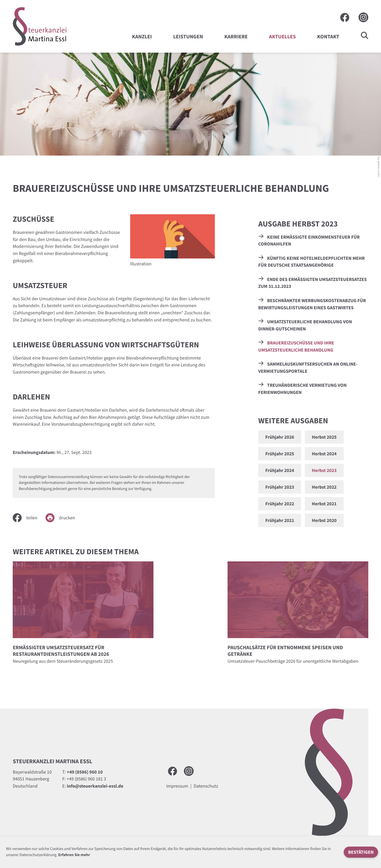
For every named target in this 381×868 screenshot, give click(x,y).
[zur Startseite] (40, 26)
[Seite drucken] (64, 518)
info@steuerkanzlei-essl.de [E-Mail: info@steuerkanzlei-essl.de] (95, 786)
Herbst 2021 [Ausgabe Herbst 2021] (324, 504)
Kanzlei (142, 37)
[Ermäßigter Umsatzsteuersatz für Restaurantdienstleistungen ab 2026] (83, 615)
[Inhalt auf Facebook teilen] (29, 518)
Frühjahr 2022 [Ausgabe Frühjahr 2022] (280, 504)
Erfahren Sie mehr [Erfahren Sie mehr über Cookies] (74, 855)
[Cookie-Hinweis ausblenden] (361, 852)
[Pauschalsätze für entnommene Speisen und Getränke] (298, 615)
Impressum (177, 786)
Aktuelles (282, 37)
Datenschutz (206, 786)
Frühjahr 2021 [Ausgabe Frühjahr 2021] (280, 520)
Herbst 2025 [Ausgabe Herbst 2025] (324, 437)
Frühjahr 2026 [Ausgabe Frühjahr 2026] (280, 437)
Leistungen (188, 37)
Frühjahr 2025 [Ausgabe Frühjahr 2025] (280, 454)
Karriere (236, 37)
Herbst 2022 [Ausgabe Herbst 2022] (324, 487)
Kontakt (328, 37)
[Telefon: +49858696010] (85, 772)
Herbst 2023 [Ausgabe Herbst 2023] (324, 470)
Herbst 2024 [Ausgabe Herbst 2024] (324, 454)
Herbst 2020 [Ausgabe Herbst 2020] (324, 520)
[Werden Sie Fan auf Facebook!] (345, 17)
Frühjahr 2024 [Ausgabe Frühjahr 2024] (280, 470)
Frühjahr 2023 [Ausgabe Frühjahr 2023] (280, 487)
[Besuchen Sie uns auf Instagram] (363, 17)
